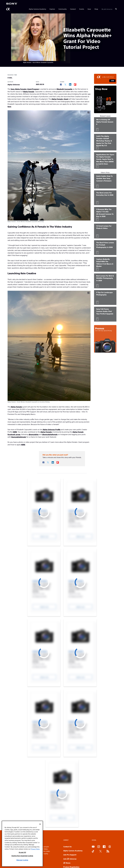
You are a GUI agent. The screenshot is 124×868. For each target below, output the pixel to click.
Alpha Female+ (17, 407)
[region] (22, 844)
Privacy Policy (35, 849)
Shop (96, 9)
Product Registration (71, 867)
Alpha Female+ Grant (60, 99)
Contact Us (67, 847)
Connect (73, 9)
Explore (52, 9)
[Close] (40, 824)
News (67, 863)
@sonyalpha (34, 434)
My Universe (107, 9)
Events (82, 9)
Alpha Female (29, 91)
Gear (89, 9)
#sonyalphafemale (19, 437)
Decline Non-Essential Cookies (22, 856)
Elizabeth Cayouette (64, 89)
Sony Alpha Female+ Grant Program (25, 89)
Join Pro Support (70, 855)
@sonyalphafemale (50, 434)
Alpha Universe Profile (52, 429)
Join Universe (70, 859)
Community (63, 9)
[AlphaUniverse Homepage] (8, 9)
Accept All (22, 852)
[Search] (116, 9)
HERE (15, 432)
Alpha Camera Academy (37, 9)
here (9, 106)
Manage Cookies (22, 860)
